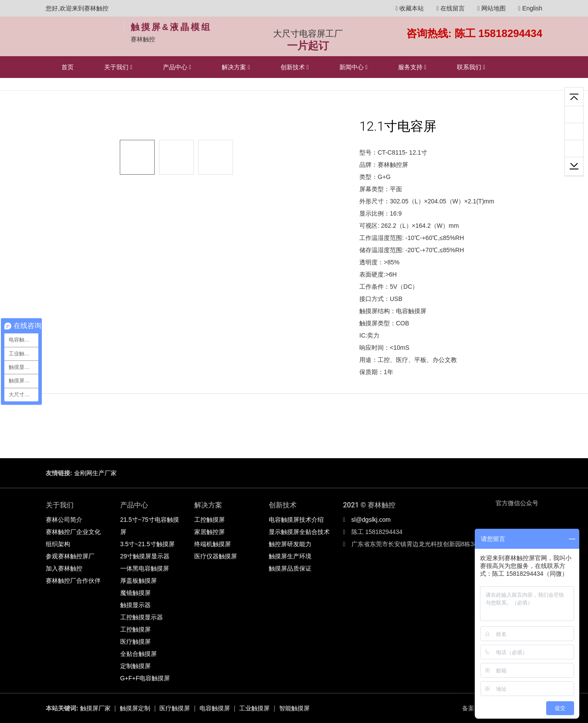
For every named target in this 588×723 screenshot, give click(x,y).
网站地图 (492, 8)
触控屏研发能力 (290, 544)
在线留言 (451, 8)
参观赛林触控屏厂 (70, 556)
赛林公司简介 (64, 520)
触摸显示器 (135, 605)
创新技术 (295, 67)
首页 (68, 67)
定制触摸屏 (135, 666)
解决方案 (236, 67)
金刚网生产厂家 (95, 473)
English (530, 8)
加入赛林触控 (64, 568)
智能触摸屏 (294, 708)
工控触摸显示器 (142, 617)
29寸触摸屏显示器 (145, 556)
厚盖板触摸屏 (139, 581)
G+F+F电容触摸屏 (145, 678)
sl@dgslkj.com (371, 520)
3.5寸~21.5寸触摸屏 (147, 544)
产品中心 (177, 67)
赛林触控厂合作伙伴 (73, 581)
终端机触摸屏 (213, 544)
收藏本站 (410, 8)
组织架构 (58, 544)
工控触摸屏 (135, 629)
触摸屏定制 (135, 708)
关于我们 (118, 67)
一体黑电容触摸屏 (145, 568)
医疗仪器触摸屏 (216, 556)
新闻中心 (353, 67)
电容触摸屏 (215, 708)
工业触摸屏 (254, 708)
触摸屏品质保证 (290, 568)
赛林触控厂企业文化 (73, 532)
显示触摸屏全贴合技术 (299, 532)
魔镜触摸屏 (135, 593)
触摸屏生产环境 (290, 556)
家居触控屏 (210, 532)
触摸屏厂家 (95, 708)
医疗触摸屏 (135, 642)
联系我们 (471, 67)
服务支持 (412, 67)
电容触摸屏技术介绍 (296, 520)
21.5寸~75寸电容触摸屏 (150, 526)
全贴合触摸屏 (139, 654)
